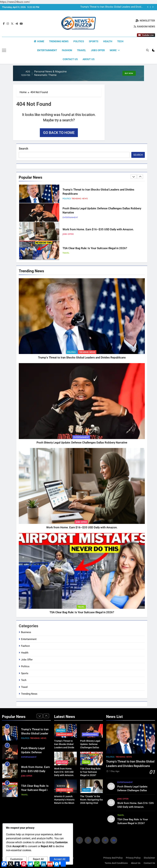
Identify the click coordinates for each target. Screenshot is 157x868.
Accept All (60, 859)
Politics (79, 41)
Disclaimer (149, 858)
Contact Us (70, 59)
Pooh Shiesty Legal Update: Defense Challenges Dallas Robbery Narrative (82, 442)
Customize (16, 859)
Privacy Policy (133, 858)
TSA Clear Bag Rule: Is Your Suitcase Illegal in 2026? (95, 248)
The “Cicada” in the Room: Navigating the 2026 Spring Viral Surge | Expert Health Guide (92, 803)
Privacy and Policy (113, 858)
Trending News (59, 41)
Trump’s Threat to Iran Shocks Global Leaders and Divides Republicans (112, 7)
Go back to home (59, 132)
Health (108, 41)
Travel (81, 50)
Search (23, 148)
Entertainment (47, 50)
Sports (94, 41)
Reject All (38, 859)
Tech (120, 41)
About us (89, 59)
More (113, 50)
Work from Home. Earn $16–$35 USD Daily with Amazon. (98, 229)
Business (26, 632)
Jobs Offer (98, 50)
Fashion (67, 50)
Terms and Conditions (116, 863)
